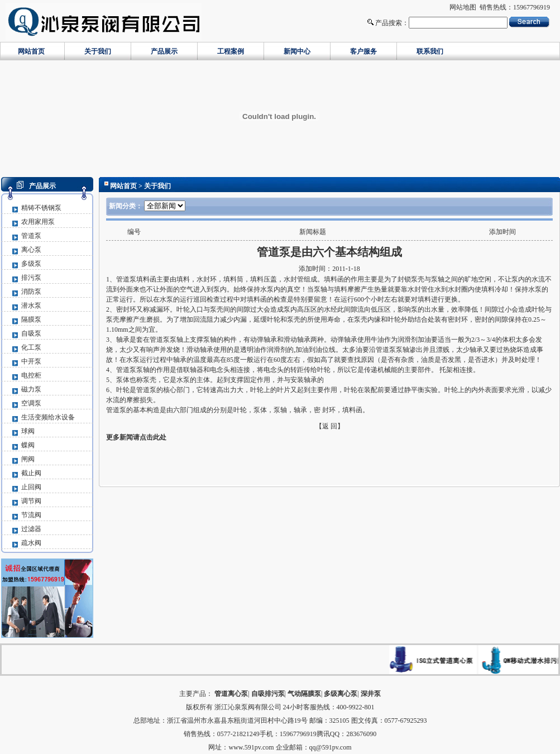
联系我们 (430, 51)
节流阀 (31, 515)
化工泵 (31, 347)
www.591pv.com (251, 747)
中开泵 (31, 361)
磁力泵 (31, 389)
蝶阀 (28, 445)
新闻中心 (297, 51)
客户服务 (363, 51)
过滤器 (31, 529)
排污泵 (31, 278)
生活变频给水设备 (48, 417)
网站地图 (463, 7)
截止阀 (31, 473)
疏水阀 (31, 543)
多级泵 (31, 264)
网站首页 (31, 51)
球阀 (28, 431)
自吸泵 (31, 333)
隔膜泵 (31, 319)
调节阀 (31, 501)
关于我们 (98, 51)
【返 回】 (330, 426)
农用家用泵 (38, 222)
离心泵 (31, 250)
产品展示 (164, 51)
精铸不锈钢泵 (41, 208)
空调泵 (31, 403)
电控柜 (31, 375)
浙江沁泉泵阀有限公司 (248, 707)
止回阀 (31, 487)
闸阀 (28, 459)
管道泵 (31, 236)
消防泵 (31, 292)
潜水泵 (31, 306)
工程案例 (231, 51)
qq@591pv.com (331, 747)
